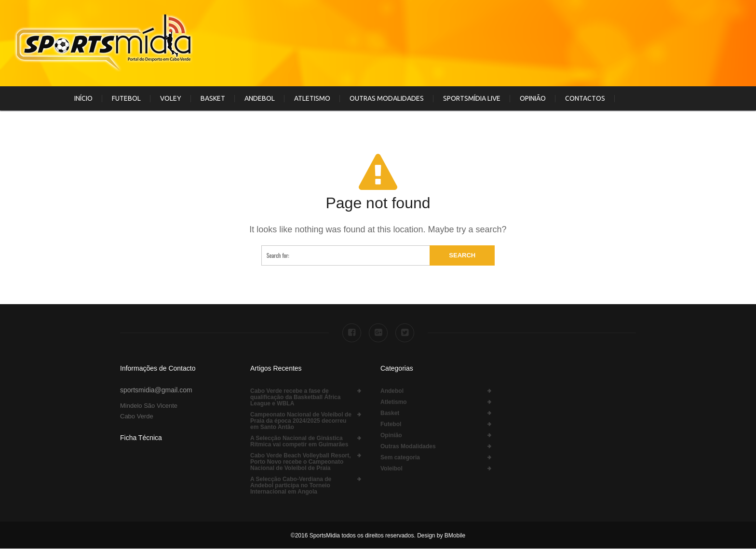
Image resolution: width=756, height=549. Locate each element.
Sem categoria (400, 458)
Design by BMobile (440, 536)
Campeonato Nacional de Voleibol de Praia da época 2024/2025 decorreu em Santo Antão (301, 421)
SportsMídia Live (472, 98)
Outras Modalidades (387, 98)
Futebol (126, 98)
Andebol (260, 98)
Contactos (585, 98)
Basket (213, 98)
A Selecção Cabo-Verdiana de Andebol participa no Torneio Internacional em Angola (291, 486)
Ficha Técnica (141, 438)
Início (83, 98)
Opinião (533, 98)
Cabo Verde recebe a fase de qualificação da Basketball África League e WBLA (295, 397)
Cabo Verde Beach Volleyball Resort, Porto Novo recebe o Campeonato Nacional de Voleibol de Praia (301, 462)
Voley (171, 98)
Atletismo (312, 98)
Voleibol (391, 469)
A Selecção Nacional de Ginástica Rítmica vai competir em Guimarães (299, 442)
